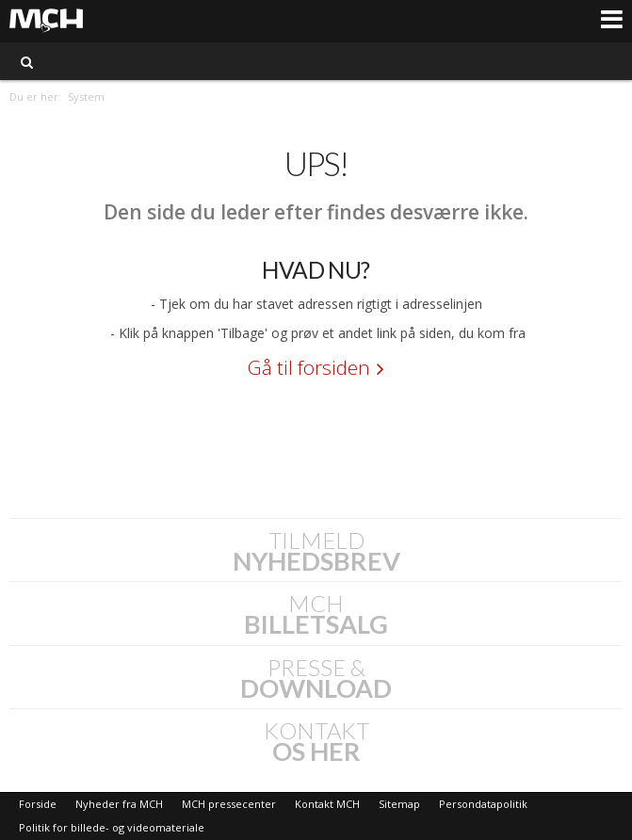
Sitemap (399, 804)
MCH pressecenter (229, 804)
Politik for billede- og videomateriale (112, 827)
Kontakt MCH (327, 804)
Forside (38, 804)
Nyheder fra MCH (119, 804)
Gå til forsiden (309, 367)
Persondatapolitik (483, 804)
